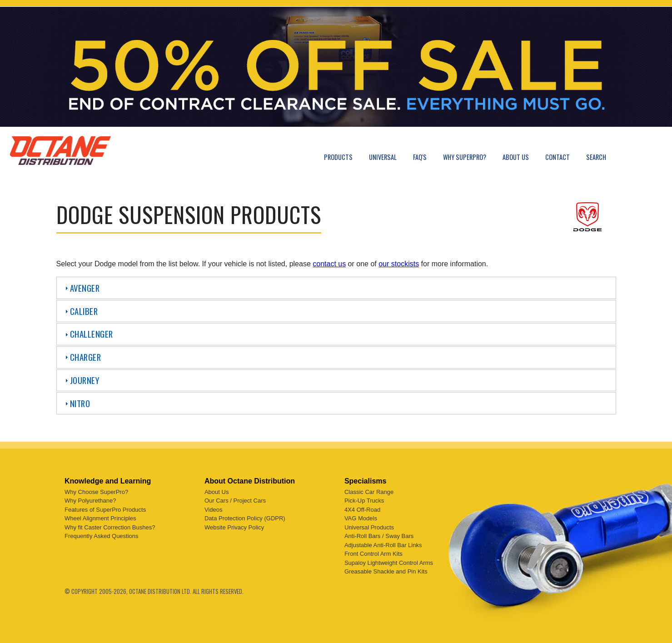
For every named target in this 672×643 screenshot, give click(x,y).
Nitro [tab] (77, 403)
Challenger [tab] (88, 334)
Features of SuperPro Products (105, 508)
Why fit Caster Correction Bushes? (110, 526)
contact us (329, 264)
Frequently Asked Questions (102, 535)
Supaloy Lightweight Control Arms (389, 561)
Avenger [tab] (81, 288)
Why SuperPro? (465, 157)
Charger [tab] (82, 357)
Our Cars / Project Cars (235, 499)
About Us (516, 157)
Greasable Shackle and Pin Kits (386, 570)
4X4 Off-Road (362, 508)
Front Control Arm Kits (373, 552)
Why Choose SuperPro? (96, 490)
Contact (558, 157)
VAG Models (361, 517)
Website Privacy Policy (234, 526)
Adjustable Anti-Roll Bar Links (383, 543)
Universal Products (369, 526)
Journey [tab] (81, 380)
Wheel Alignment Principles (100, 517)
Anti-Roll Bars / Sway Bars (379, 535)
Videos (214, 508)
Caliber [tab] (80, 311)
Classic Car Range (369, 490)
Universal (383, 157)
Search (596, 157)
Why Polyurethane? (90, 499)
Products (338, 157)
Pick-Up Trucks (364, 499)
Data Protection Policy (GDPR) (245, 517)
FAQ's (420, 157)
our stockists (399, 264)
